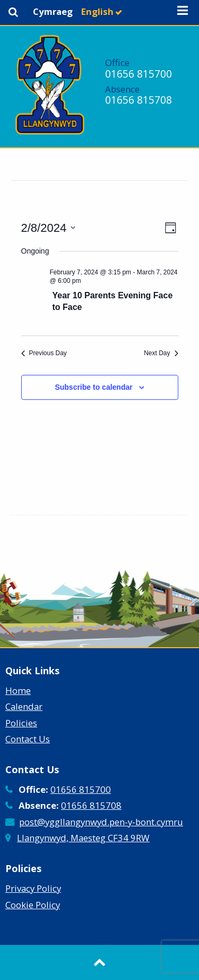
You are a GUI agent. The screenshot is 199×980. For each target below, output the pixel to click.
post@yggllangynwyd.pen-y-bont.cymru (101, 822)
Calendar (24, 706)
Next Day (161, 353)
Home (18, 690)
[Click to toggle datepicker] (49, 228)
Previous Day (44, 353)
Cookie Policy (33, 905)
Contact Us (28, 739)
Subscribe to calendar (93, 387)
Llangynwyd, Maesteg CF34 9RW (83, 838)
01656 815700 (139, 74)
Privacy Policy (33, 888)
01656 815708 (139, 100)
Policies (21, 723)
